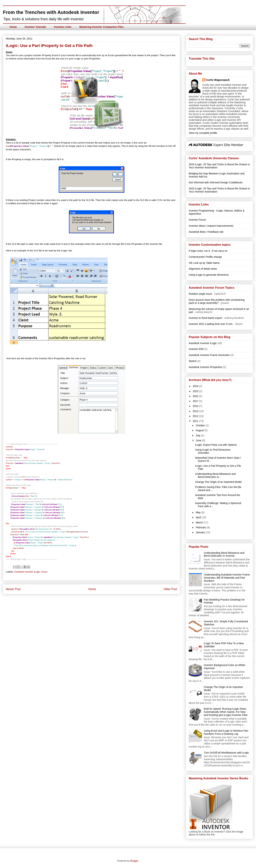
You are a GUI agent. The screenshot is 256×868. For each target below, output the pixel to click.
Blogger (134, 861)
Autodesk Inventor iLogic (27, 572)
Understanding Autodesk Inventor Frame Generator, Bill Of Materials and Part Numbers (227, 578)
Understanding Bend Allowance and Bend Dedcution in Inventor (224, 554)
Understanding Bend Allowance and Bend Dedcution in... (215, 475)
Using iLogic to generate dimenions (209, 275)
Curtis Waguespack (218, 80)
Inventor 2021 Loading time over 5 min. (211, 324)
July (198, 435)
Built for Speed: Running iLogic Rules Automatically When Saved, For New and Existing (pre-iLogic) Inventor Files (226, 712)
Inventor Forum (197, 220)
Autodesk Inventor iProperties (206, 367)
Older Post (170, 589)
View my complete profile (203, 133)
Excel (44, 572)
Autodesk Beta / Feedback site (206, 232)
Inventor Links (63, 27)
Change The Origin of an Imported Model (218, 482)
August (200, 430)
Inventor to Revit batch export (205, 318)
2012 (196, 416)
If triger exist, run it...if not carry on (208, 251)
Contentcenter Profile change (205, 257)
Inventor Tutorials (35, 27)
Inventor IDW (196, 349)
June (199, 440)
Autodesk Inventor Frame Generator (209, 355)
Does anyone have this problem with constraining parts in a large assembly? (217, 301)
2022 (196, 396)
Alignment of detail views (203, 269)
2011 (196, 421)
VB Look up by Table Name (204, 263)
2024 (196, 386)
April (199, 517)
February (201, 527)
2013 (196, 411)
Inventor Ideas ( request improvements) (211, 226)
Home (13, 27)
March (200, 522)
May (198, 512)
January (201, 532)
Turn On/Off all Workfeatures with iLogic (226, 753)
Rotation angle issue (200, 294)
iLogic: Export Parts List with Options (216, 445)
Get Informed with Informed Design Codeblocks (216, 182)
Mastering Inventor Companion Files (101, 27)
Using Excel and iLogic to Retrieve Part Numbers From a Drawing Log (226, 732)
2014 (196, 406)
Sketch (193, 361)
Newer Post (13, 589)
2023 (196, 391)
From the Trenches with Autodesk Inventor (51, 12)
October (201, 425)
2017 (196, 401)
